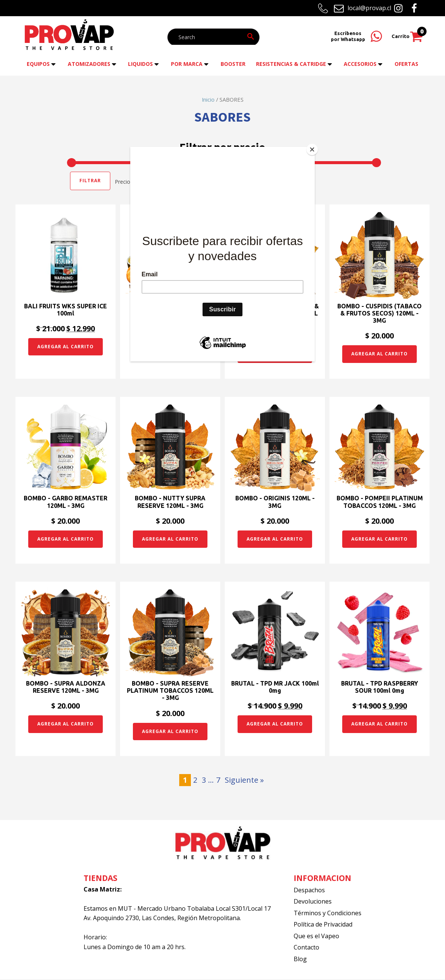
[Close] (313, 149)
